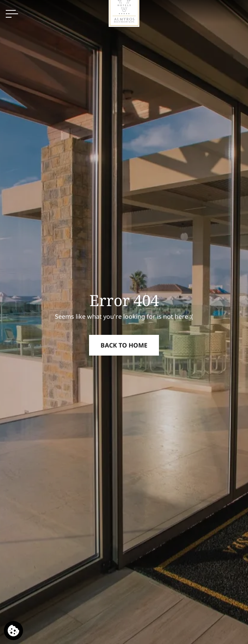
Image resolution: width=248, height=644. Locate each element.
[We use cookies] (13, 631)
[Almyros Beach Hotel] (124, 11)
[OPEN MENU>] (12, 14)
